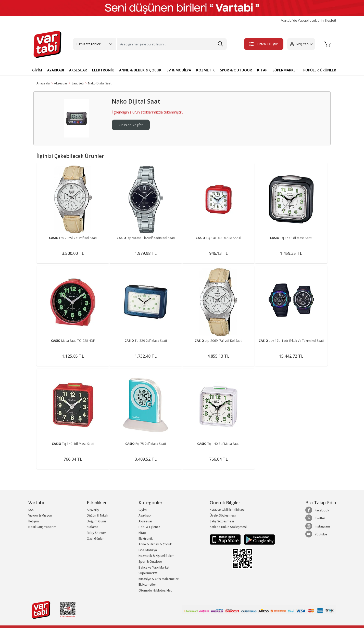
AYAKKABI (56, 70)
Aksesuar (61, 83)
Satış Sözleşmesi (222, 521)
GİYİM (37, 70)
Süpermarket (148, 573)
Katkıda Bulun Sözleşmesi (228, 527)
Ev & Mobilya (148, 550)
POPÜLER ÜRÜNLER (320, 70)
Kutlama (93, 527)
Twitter (315, 518)
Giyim (143, 510)
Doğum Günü (96, 521)
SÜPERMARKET (285, 70)
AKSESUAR (78, 70)
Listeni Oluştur (263, 44)
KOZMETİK (205, 70)
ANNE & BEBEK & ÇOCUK (140, 70)
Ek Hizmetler (147, 585)
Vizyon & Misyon (40, 515)
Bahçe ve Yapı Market (154, 567)
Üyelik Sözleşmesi (223, 515)
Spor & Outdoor (150, 562)
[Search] (172, 44)
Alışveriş (93, 510)
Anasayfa (43, 83)
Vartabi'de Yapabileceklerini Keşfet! (309, 21)
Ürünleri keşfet (131, 125)
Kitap (142, 533)
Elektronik (146, 539)
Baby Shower (96, 533)
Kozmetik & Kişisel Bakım (156, 556)
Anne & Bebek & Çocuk (155, 544)
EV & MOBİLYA (179, 70)
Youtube (316, 534)
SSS (31, 510)
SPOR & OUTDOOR (236, 70)
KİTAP (262, 70)
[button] (301, 44)
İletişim (34, 521)
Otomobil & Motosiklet (155, 590)
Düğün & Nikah (97, 515)
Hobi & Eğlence (149, 527)
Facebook (317, 510)
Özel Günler (95, 539)
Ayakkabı (145, 515)
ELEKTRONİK (103, 70)
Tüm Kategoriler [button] (88, 44)
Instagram (318, 526)
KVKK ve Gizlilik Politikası (227, 510)
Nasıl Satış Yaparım (42, 527)
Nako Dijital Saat (100, 83)
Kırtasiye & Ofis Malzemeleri (159, 579)
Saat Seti (78, 83)
